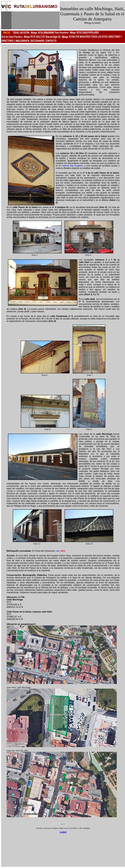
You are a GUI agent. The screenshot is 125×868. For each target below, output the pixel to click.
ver (58, 551)
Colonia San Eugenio (72, 166)
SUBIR (63, 832)
